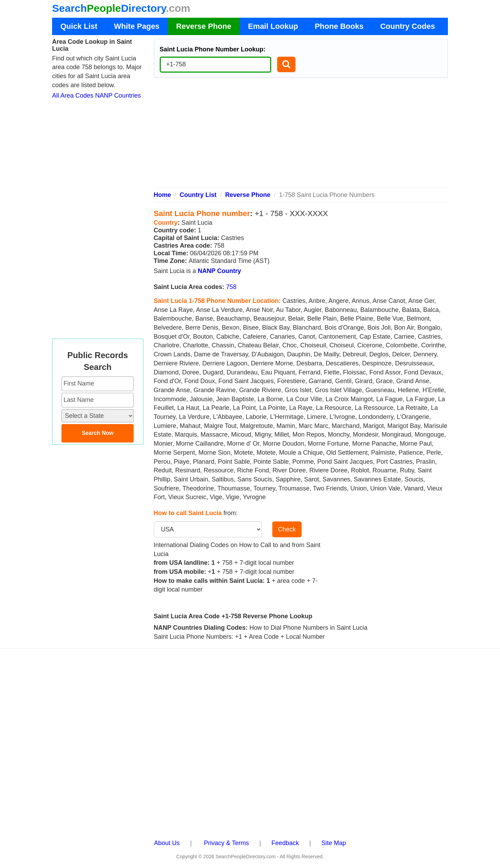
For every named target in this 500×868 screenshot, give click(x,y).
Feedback (285, 843)
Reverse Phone (204, 26)
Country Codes (408, 26)
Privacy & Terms (226, 843)
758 (231, 287)
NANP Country (220, 271)
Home (162, 195)
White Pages (137, 26)
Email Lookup (273, 26)
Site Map (334, 843)
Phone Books (339, 26)
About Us (167, 843)
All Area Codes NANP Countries (97, 96)
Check (287, 529)
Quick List (79, 26)
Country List (198, 195)
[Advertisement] (301, 135)
